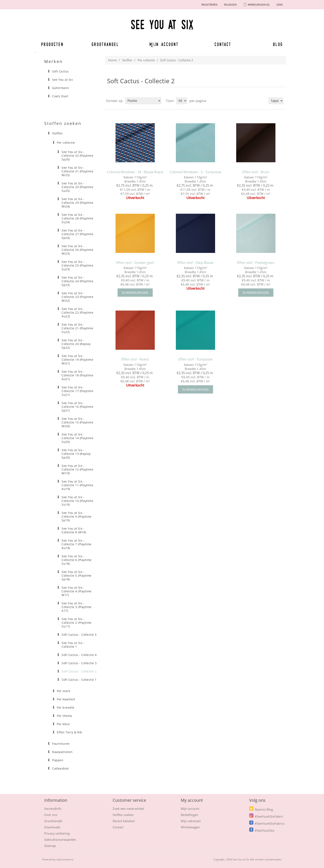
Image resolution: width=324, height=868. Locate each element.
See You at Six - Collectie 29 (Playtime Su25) (77, 187)
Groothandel (105, 44)
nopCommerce (65, 859)
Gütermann (61, 88)
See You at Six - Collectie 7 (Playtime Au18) (77, 544)
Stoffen (127, 60)
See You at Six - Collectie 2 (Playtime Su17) (77, 623)
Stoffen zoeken (123, 815)
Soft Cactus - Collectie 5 (79, 635)
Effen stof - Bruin (256, 172)
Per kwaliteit (66, 699)
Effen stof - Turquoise (195, 359)
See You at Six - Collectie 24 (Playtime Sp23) (77, 281)
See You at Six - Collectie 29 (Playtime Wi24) (77, 203)
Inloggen (230, 5)
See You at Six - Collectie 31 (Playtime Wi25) (77, 171)
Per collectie (146, 60)
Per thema (64, 716)
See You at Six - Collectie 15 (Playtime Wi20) (77, 422)
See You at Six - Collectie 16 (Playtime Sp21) (77, 407)
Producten (52, 44)
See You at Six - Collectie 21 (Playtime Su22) (77, 328)
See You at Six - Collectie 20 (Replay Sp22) (76, 344)
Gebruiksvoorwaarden (60, 840)
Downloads (52, 827)
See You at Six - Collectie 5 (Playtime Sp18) (77, 576)
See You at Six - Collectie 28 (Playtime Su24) (77, 218)
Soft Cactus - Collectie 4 (79, 655)
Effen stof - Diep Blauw (195, 263)
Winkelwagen (190, 827)
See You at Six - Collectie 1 (73, 645)
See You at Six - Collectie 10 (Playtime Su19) (77, 501)
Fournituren (61, 744)
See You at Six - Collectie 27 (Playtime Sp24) (77, 234)
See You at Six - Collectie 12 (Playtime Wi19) (77, 470)
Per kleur (64, 724)
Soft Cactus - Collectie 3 (79, 663)
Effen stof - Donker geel (135, 263)
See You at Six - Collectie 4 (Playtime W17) (77, 591)
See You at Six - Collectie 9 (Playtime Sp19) (77, 517)
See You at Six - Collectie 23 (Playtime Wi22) (77, 297)
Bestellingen (189, 815)
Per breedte (66, 708)
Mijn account (164, 44)
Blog (278, 44)
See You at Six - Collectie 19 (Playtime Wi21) (77, 360)
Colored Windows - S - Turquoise (195, 172)
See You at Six (62, 80)
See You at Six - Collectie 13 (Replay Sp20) (76, 454)
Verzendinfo (53, 809)
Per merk (63, 691)
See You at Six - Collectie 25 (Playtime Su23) (77, 266)
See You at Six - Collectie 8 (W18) (74, 530)
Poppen (58, 760)
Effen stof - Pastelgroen (256, 263)
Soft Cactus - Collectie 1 (79, 680)
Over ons (51, 815)
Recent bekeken (124, 821)
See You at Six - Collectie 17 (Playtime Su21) (77, 391)
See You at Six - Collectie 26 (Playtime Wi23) (77, 250)
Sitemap (50, 846)
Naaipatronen (62, 752)
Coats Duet (60, 96)
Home (112, 60)
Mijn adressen (191, 821)
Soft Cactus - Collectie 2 (79, 671)
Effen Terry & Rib (70, 732)
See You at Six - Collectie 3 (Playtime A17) (77, 607)
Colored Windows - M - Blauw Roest (135, 172)
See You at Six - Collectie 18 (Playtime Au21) (77, 375)
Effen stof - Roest (135, 359)
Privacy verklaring (57, 833)
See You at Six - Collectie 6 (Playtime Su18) (77, 560)
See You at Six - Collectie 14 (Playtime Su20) (77, 438)
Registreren (209, 5)
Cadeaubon (61, 768)
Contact (223, 44)
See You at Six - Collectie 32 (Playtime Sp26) (77, 156)
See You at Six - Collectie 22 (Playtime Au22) (77, 313)
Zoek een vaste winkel (128, 809)
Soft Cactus (60, 71)
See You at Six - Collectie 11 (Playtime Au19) (77, 485)
